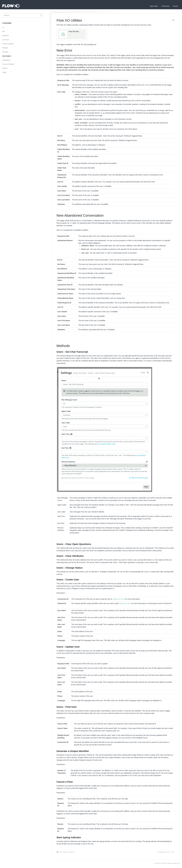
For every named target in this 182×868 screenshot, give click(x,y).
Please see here (119, 599)
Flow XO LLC (159, 863)
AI (3, 28)
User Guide (8, 56)
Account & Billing (8, 64)
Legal (4, 72)
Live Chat (6, 40)
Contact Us (72, 852)
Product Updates (8, 44)
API (4, 32)
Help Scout (177, 863)
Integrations (6, 60)
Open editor (154, 6)
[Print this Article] (173, 21)
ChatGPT (6, 36)
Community (165, 6)
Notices (5, 68)
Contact (175, 6)
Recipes (5, 48)
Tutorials (5, 52)
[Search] (23, 15)
